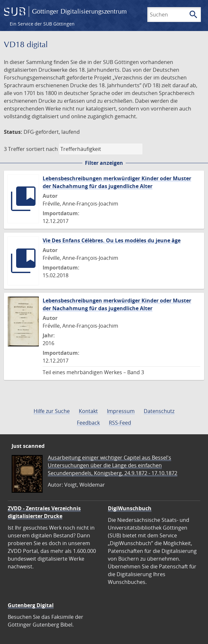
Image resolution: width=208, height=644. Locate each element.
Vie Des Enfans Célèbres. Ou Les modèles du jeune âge (112, 240)
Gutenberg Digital (31, 605)
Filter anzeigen (104, 163)
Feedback (88, 423)
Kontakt (88, 411)
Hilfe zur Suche (52, 411)
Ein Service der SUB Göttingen (42, 24)
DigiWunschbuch (130, 508)
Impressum (121, 411)
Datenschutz (159, 411)
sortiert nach (42, 149)
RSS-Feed (120, 423)
